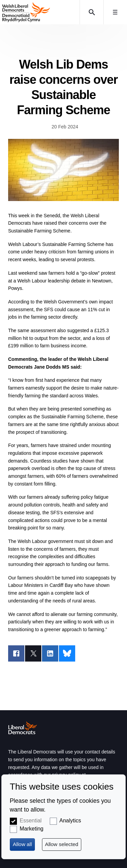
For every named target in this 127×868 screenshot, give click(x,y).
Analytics (70, 821)
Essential (31, 821)
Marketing (31, 829)
